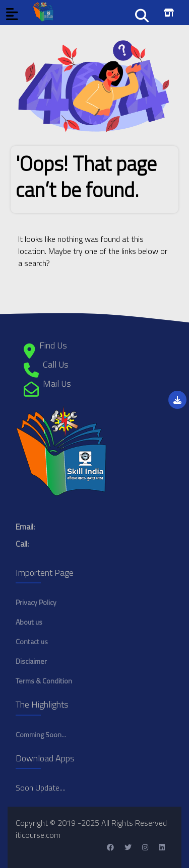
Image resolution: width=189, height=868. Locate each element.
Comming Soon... (41, 734)
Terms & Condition (44, 681)
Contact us (32, 641)
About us (29, 622)
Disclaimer (31, 661)
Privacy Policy (36, 602)
